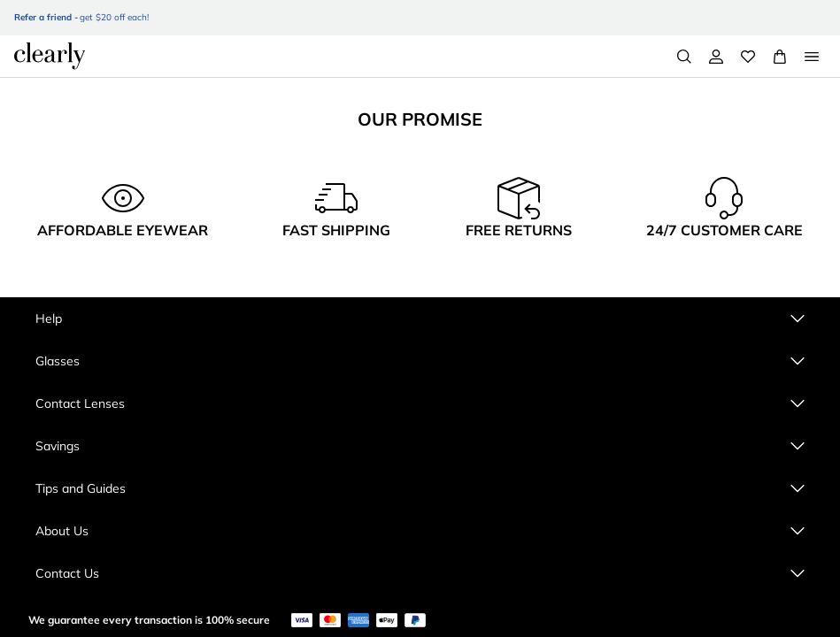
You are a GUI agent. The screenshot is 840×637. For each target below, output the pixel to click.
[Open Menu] (812, 57)
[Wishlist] (748, 57)
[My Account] (716, 57)
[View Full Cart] (780, 57)
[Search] (684, 57)
